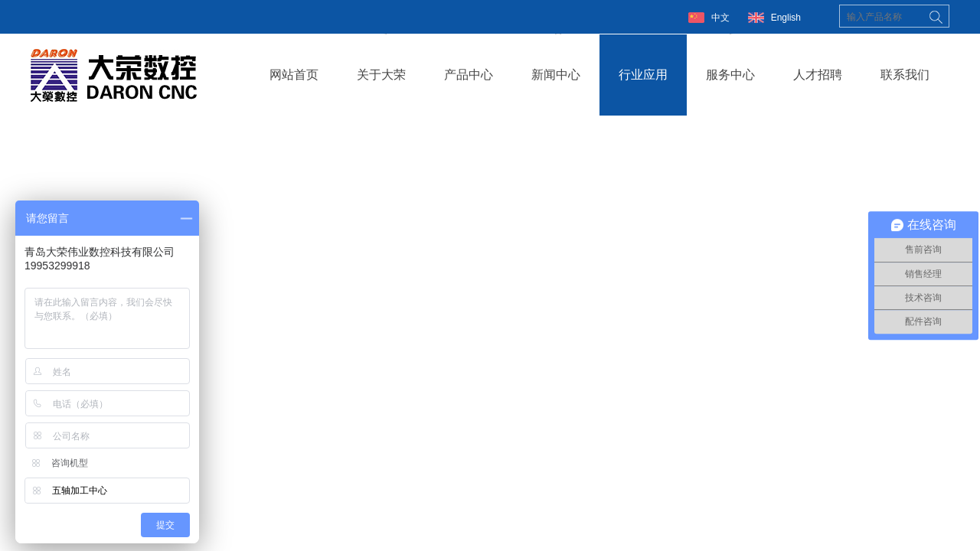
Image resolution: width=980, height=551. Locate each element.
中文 (720, 18)
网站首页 (294, 75)
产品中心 (469, 75)
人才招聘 (818, 75)
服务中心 (730, 75)
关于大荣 (381, 75)
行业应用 (643, 75)
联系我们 (905, 75)
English (786, 18)
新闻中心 (556, 75)
